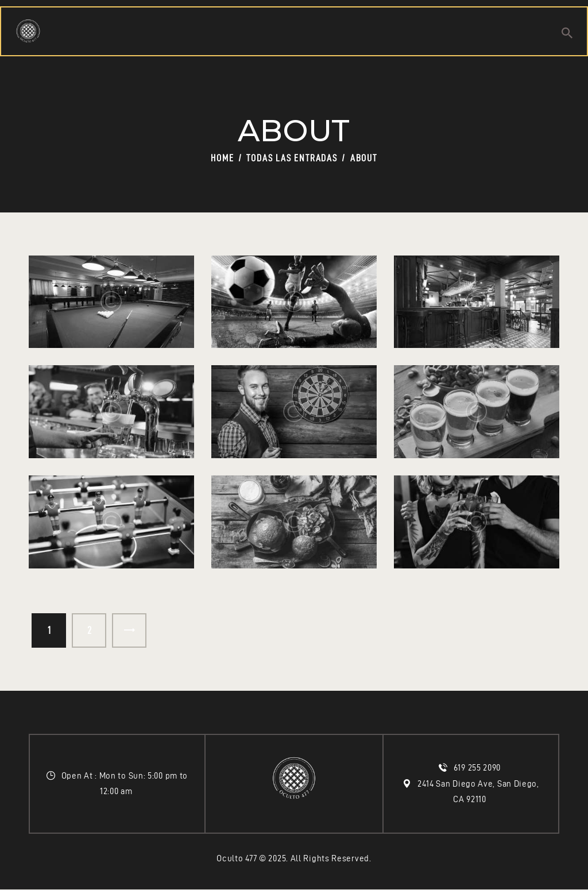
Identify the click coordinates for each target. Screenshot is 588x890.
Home (222, 158)
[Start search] (567, 33)
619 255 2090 (478, 768)
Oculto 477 (237, 858)
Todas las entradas (292, 158)
